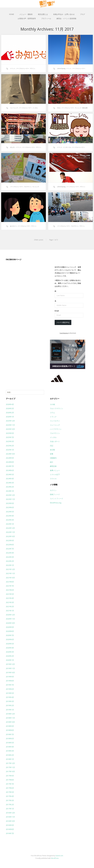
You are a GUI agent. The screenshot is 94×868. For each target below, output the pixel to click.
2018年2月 (10, 755)
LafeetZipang (61, 68)
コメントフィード (57, 498)
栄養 (52, 454)
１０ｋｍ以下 (55, 474)
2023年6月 (10, 507)
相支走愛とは (43, 14)
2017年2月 (10, 805)
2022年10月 (10, 536)
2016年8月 (10, 829)
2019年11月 (10, 668)
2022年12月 (10, 528)
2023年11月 (10, 499)
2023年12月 (10, 495)
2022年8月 (10, 545)
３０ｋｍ (53, 479)
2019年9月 (10, 677)
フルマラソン (28, 187)
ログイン (53, 490)
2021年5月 (10, 594)
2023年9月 (10, 503)
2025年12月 (10, 421)
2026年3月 (10, 408)
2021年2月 (10, 606)
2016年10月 (10, 821)
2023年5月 (10, 512)
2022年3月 (10, 557)
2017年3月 (10, 800)
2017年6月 (10, 788)
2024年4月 (10, 479)
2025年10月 (10, 429)
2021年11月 (10, 573)
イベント (13, 68)
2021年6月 (10, 590)
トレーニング (14, 108)
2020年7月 (10, 635)
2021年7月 (10, 586)
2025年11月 (10, 425)
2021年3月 (10, 602)
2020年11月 (10, 619)
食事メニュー (55, 470)
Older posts (39, 240)
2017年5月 (10, 792)
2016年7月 (10, 833)
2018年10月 (10, 722)
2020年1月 (10, 660)
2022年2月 (10, 561)
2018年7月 (10, 734)
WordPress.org (56, 503)
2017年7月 (10, 784)
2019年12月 (10, 664)
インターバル (67, 147)
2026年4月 (10, 404)
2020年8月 (10, 631)
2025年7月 (10, 437)
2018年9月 (10, 726)
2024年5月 (10, 474)
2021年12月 (10, 569)
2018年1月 (10, 759)
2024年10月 (10, 454)
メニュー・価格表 (26, 14)
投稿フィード (55, 494)
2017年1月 (10, 809)
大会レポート (55, 441)
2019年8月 (10, 681)
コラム (52, 413)
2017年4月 (10, 796)
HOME (12, 14)
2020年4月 (10, 648)
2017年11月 (10, 767)
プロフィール (46, 18)
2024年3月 (10, 483)
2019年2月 (10, 705)
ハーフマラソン (56, 429)
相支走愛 (85, 108)
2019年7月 (10, 685)
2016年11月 (10, 817)
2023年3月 (10, 520)
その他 (52, 404)
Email (57, 311)
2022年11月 (10, 532)
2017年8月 (10, 780)
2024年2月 (10, 487)
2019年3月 (10, 701)
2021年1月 (10, 611)
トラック (53, 417)
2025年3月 (10, 441)
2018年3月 (10, 751)
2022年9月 (10, 540)
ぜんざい (13, 147)
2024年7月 (10, 466)
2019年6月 (10, 689)
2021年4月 (10, 598)
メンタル (35, 108)
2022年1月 (10, 565)
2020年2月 (10, 656)
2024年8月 (10, 462)
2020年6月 (10, 639)
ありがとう (13, 226)
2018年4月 (10, 747)
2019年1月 (10, 710)
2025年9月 (10, 433)
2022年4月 (10, 553)
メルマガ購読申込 (63, 322)
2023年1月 (10, 524)
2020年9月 (10, 627)
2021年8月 (10, 582)
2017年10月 (10, 771)
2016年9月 (10, 825)
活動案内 (53, 458)
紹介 (52, 462)
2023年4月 (10, 516)
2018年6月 (10, 738)
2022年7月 (10, 549)
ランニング (78, 108)
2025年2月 (10, 446)
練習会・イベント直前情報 (66, 18)
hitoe (59, 108)
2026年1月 (10, 417)
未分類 (52, 450)
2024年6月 (10, 470)
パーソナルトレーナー (23, 68)
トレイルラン (55, 421)
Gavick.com (59, 856)
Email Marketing (64, 333)
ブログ (82, 14)
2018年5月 (10, 743)
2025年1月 (10, 450)
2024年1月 (10, 491)
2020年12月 (10, 615)
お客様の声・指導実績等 (27, 18)
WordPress (55, 858)
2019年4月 (10, 697)
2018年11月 (10, 718)
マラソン (32, 68)
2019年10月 (10, 672)
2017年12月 (10, 763)
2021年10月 (10, 578)
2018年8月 (10, 730)
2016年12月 (10, 813)
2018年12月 (10, 714)
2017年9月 (10, 776)
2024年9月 (10, 458)
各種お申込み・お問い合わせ (64, 14)
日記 (52, 446)
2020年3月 (10, 652)
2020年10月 (10, 623)
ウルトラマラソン (57, 408)
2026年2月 (10, 413)
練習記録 (53, 466)
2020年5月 (10, 644)
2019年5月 (10, 693)
